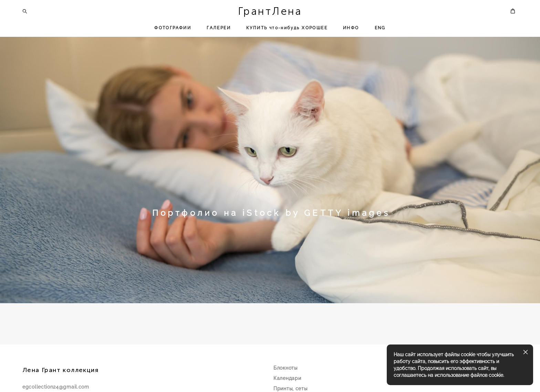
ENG (380, 28)
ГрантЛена (270, 11)
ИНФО (351, 28)
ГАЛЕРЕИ (219, 28)
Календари (287, 385)
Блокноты (285, 374)
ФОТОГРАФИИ (173, 28)
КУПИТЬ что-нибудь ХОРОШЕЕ (287, 28)
